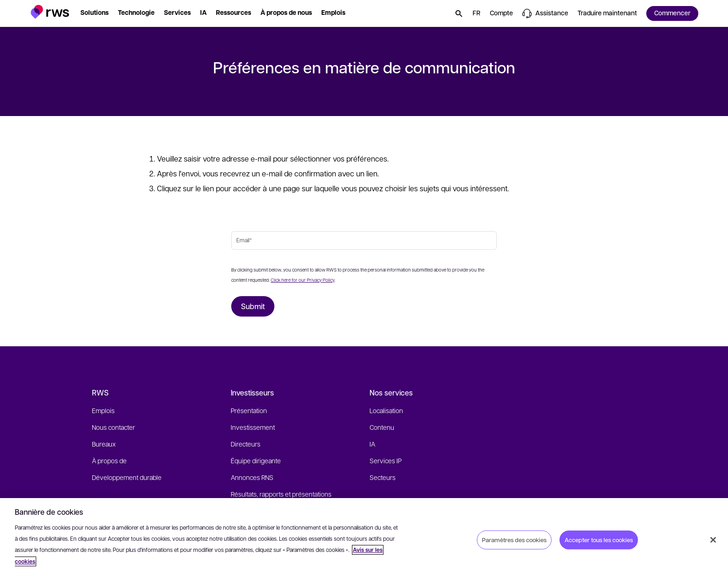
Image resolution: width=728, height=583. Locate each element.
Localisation (386, 410)
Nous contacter (114, 427)
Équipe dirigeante (256, 460)
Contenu (382, 427)
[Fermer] (713, 540)
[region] (364, 541)
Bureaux (104, 444)
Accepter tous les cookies (599, 539)
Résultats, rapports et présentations (281, 494)
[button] (50, 12)
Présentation (249, 410)
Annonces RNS (252, 477)
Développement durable (127, 477)
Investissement (253, 427)
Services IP (386, 460)
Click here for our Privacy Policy (302, 280)
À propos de (109, 460)
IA (372, 444)
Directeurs (246, 444)
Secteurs (383, 477)
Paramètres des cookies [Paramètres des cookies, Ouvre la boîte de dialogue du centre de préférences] (514, 539)
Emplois (103, 410)
